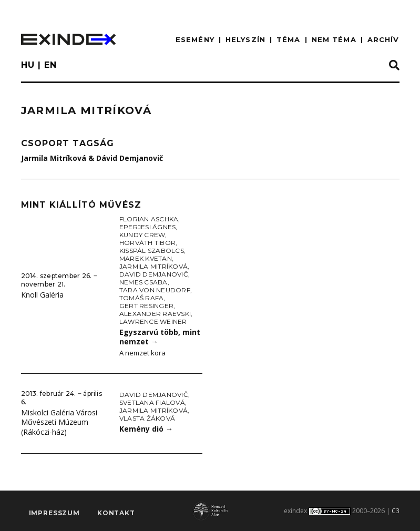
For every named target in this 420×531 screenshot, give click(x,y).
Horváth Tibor (147, 243)
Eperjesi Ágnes (147, 227)
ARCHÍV (383, 39)
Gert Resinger (146, 306)
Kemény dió (146, 429)
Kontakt (116, 513)
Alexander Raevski (155, 314)
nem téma (334, 39)
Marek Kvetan (146, 258)
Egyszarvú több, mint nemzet (160, 337)
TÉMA (288, 39)
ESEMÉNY (195, 39)
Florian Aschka (149, 219)
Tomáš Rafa (141, 298)
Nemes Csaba (144, 282)
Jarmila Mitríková (153, 266)
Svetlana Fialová (152, 402)
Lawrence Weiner (153, 321)
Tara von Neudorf (155, 290)
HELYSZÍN (245, 39)
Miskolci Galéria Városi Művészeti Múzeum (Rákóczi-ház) (59, 422)
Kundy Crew (142, 235)
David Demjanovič (154, 274)
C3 (396, 511)
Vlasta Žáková (147, 418)
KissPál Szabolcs (152, 251)
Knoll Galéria (42, 295)
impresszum (54, 513)
